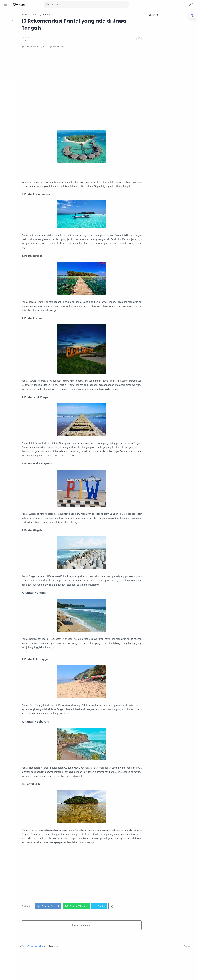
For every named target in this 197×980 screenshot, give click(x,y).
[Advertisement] (104, 89)
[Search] (86, 5)
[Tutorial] (47, 38)
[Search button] (48, 5)
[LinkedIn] (15, 974)
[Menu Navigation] (5, 5)
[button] (191, 5)
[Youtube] (10, 974)
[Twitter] (5, 974)
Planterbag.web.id (60, 975)
